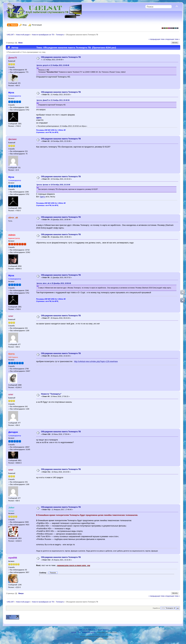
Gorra (11, 354)
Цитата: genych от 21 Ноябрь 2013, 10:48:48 (53, 65)
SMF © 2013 (93, 630)
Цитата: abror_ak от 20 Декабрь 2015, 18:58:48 (54, 283)
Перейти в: (156, 608)
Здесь (43, 197)
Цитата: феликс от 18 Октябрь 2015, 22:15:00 (53, 185)
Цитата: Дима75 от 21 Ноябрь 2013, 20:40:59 (53, 100)
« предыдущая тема (157, 39)
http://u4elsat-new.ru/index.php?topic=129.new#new (96, 361)
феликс (13, 139)
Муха (11, 92)
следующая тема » (172, 39)
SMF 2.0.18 (83, 630)
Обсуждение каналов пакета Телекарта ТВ (61, 57)
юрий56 (13, 558)
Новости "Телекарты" (51, 394)
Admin (12, 235)
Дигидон (13, 432)
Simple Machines (103, 630)
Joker (11, 507)
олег (11, 316)
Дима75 (13, 58)
